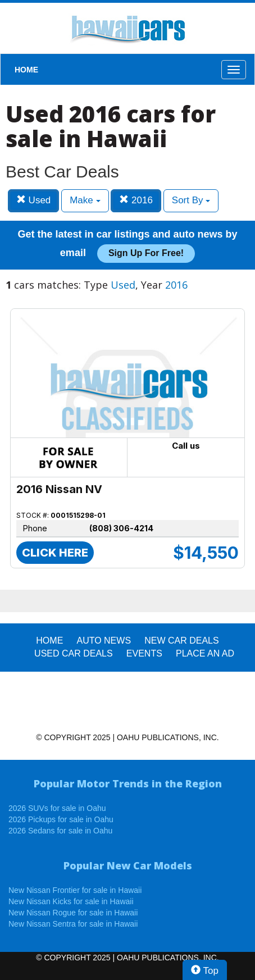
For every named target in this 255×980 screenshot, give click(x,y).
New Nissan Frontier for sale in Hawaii (75, 890)
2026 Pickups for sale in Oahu (61, 819)
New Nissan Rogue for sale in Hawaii (73, 913)
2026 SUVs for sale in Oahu (57, 808)
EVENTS (144, 653)
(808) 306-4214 (121, 528)
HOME (26, 70)
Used (33, 200)
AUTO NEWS (104, 641)
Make (85, 200)
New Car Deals (181, 641)
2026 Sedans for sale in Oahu (60, 831)
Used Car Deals (74, 653)
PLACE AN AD (205, 653)
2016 (136, 200)
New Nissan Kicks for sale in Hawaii (71, 901)
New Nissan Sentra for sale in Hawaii (73, 924)
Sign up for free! (146, 253)
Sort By (191, 200)
